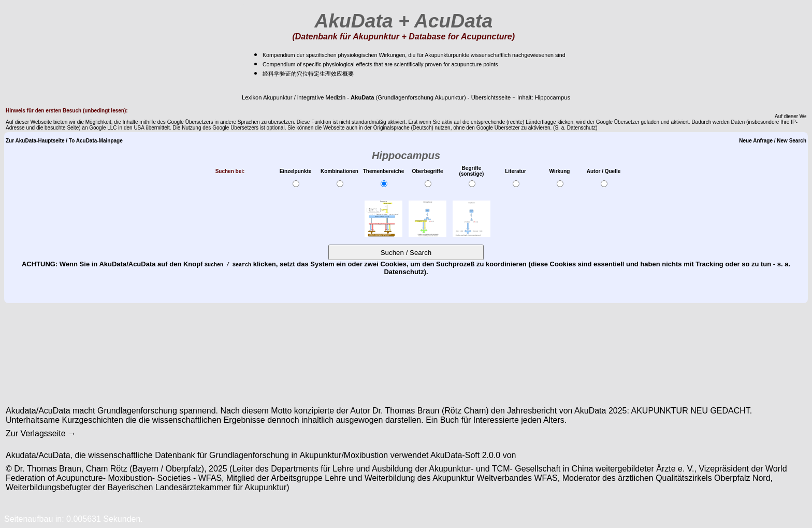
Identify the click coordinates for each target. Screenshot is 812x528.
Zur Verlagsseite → (41, 433)
